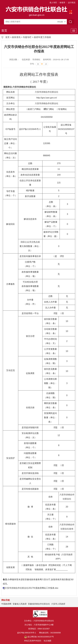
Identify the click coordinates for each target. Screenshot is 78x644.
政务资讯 (16, 37)
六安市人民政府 (58, 604)
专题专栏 (27, 37)
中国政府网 (6, 604)
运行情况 (72, 3)
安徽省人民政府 (20, 604)
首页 (4, 31)
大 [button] (38, 64)
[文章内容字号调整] (39, 64)
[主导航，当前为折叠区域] (74, 31)
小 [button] (46, 64)
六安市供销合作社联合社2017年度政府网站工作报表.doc (32, 588)
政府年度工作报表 (42, 37)
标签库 (62, 3)
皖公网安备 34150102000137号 (39, 637)
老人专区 (53, 3)
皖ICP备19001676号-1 (27, 633)
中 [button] (42, 64)
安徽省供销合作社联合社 (39, 604)
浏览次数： (14, 59)
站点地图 (48, 641)
